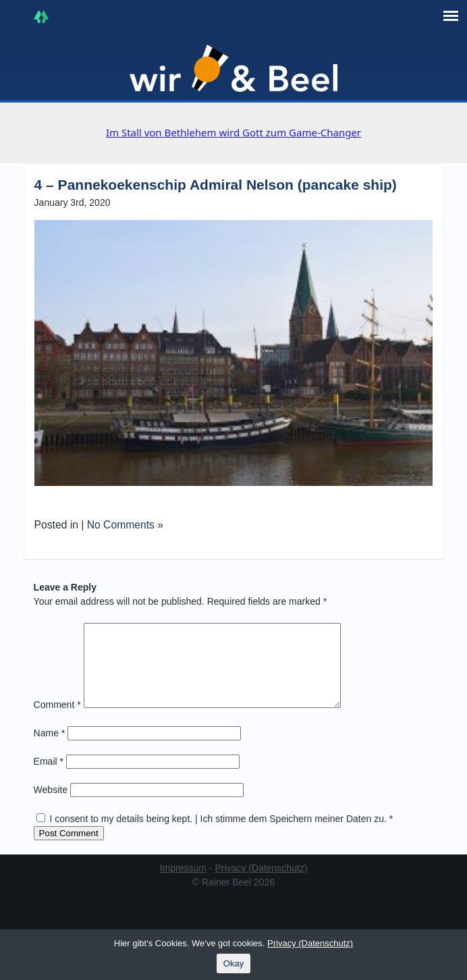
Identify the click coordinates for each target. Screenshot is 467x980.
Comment (57, 721)
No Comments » (125, 525)
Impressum (183, 884)
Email (49, 778)
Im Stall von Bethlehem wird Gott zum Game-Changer (233, 132)
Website (51, 806)
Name (50, 749)
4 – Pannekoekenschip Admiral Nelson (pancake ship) (216, 185)
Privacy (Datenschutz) (261, 884)
